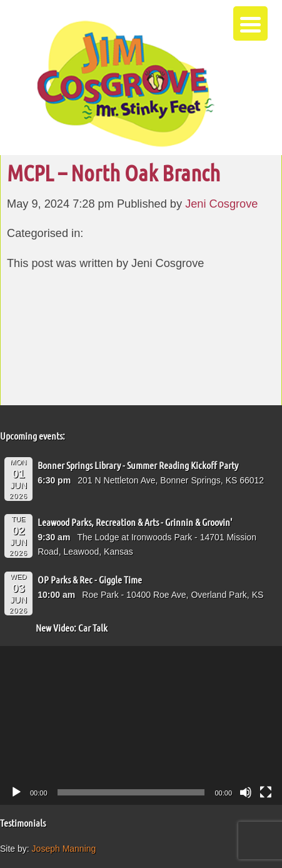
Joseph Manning (64, 849)
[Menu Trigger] (250, 23)
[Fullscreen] (266, 792)
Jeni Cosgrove (221, 204)
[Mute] (246, 792)
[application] (141, 725)
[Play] (16, 792)
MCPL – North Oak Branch (113, 173)
